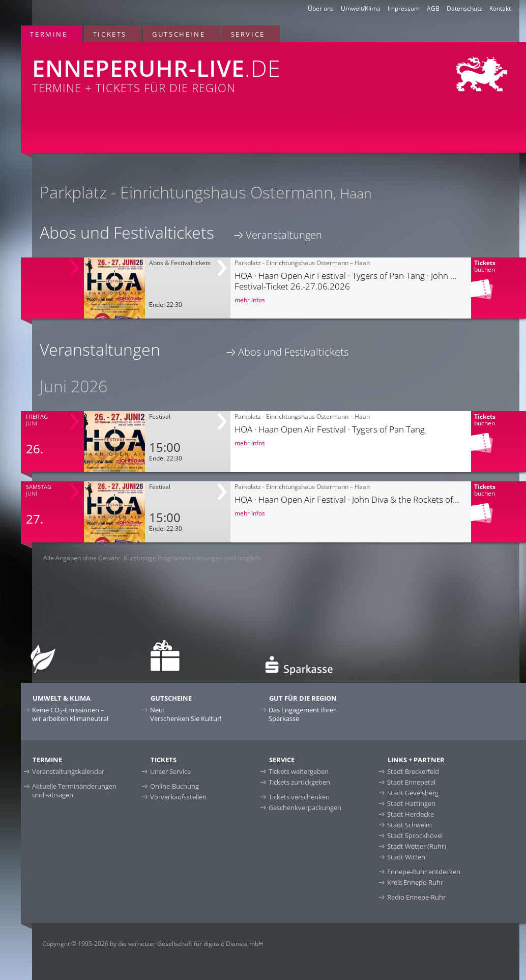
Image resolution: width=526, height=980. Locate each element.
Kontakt (500, 8)
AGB (433, 8)
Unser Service (170, 771)
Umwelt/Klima (361, 8)
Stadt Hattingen (411, 803)
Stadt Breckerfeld (413, 771)
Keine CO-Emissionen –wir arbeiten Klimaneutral (70, 714)
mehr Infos (250, 300)
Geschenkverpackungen (305, 808)
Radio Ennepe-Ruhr (416, 897)
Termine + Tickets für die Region (171, 69)
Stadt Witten (406, 857)
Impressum (404, 8)
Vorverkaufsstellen (178, 797)
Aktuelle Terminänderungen (74, 790)
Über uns (321, 8)
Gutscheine (179, 34)
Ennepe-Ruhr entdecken (424, 872)
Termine (49, 34)
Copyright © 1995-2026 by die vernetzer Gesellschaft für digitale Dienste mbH (153, 944)
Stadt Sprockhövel (415, 835)
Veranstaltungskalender (68, 771)
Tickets (110, 34)
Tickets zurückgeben (299, 782)
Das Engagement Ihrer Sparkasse (302, 714)
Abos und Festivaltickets (293, 352)
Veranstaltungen (284, 235)
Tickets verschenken (299, 797)
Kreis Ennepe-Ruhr (415, 882)
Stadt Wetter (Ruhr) (417, 846)
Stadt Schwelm (410, 825)
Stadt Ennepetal (411, 782)
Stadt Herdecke (411, 814)
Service (248, 34)
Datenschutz (464, 8)
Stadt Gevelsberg (413, 793)
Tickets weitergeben (299, 771)
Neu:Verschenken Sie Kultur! (186, 714)
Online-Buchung (174, 786)
